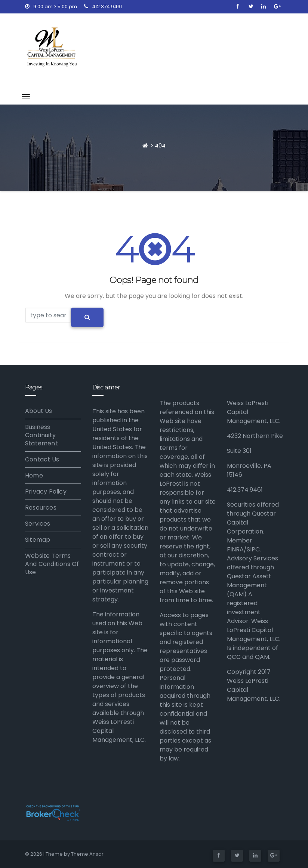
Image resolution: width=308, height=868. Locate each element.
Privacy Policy (46, 491)
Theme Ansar (87, 854)
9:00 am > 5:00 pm (51, 7)
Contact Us (42, 459)
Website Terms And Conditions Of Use (52, 564)
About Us (39, 411)
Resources (41, 508)
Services (38, 524)
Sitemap (38, 540)
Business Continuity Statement (41, 435)
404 (160, 145)
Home (34, 475)
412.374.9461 (103, 7)
